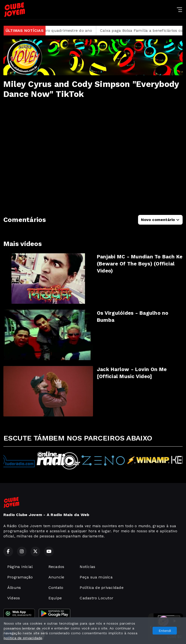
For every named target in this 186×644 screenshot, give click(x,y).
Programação (20, 577)
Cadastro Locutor (97, 598)
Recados (56, 567)
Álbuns (14, 588)
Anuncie (56, 577)
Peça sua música (96, 577)
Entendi (165, 631)
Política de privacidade (102, 588)
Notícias (87, 567)
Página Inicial (20, 567)
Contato (56, 588)
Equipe (55, 598)
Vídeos (14, 598)
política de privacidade (23, 638)
